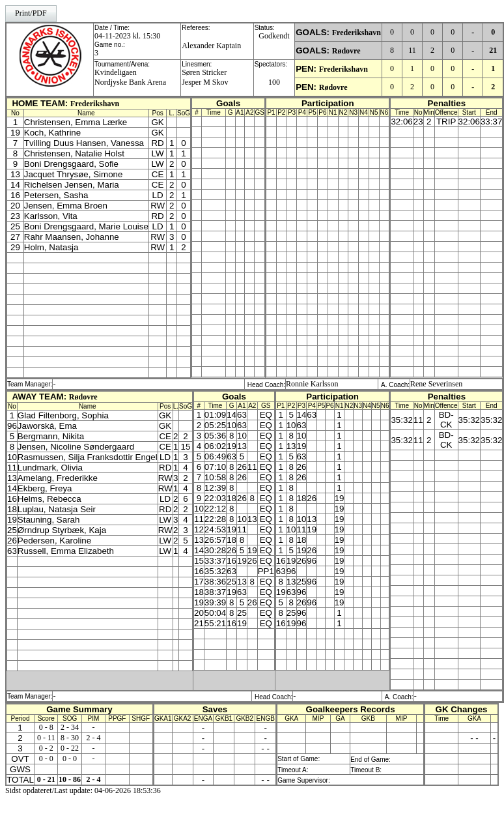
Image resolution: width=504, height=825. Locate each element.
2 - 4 (93, 738)
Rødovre (346, 51)
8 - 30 (70, 738)
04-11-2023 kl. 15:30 (127, 36)
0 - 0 (46, 759)
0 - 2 (46, 748)
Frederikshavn (357, 33)
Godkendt (274, 36)
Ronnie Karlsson (312, 384)
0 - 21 (46, 779)
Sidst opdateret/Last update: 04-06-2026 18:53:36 (83, 790)
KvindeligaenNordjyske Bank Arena (130, 77)
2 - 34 (70, 727)
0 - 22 (70, 748)
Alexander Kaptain (211, 46)
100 (274, 82)
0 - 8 (46, 727)
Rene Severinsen (436, 384)
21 (493, 50)
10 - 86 (70, 779)
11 (412, 50)
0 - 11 (46, 738)
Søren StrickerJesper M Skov (205, 77)
